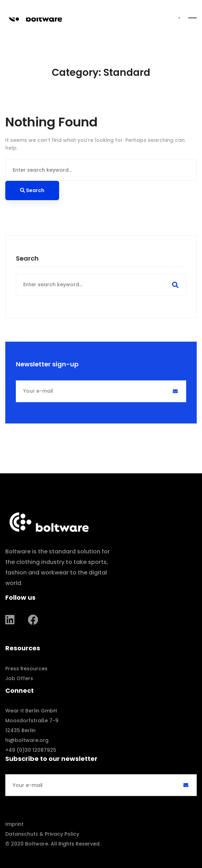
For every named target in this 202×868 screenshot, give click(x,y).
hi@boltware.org (27, 740)
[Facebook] (33, 620)
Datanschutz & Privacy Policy (42, 834)
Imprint (14, 824)
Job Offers (19, 678)
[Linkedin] (10, 620)
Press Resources (26, 669)
